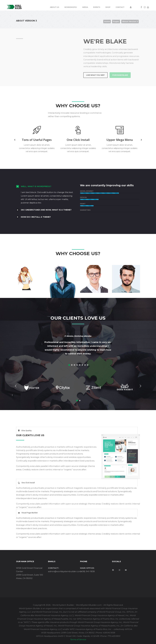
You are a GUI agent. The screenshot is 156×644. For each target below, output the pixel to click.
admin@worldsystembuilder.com (65, 571)
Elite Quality (27, 430)
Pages (116, 21)
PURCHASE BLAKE (120, 75)
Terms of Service (78, 639)
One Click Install (28, 483)
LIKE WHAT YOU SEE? (95, 75)
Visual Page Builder (30, 513)
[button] (15, 140)
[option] (37, 140)
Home (107, 21)
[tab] (69, 364)
